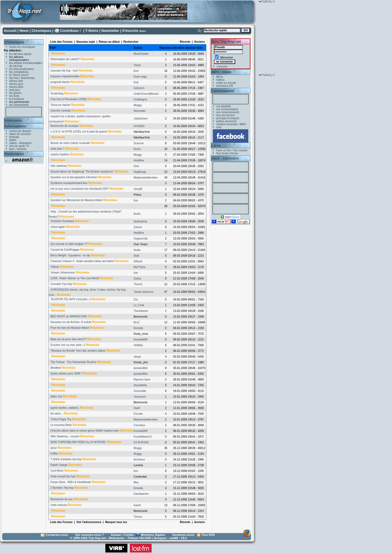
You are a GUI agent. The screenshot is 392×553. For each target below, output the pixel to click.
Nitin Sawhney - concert (65, 436)
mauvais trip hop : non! (64, 71)
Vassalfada (140, 385)
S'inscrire (130, 31)
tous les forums (225, 115)
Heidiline (139, 160)
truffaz (54, 454)
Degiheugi (140, 172)
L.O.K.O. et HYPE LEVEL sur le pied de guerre (79, 132)
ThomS (138, 284)
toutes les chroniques (22, 47)
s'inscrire (222, 67)
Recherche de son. (62, 499)
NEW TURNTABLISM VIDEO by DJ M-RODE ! (79, 442)
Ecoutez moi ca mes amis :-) (68, 345)
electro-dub (16, 81)
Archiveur (139, 460)
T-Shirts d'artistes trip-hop (66, 459)
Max (136, 482)
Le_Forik (139, 305)
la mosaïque (17, 99)
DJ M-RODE (141, 442)
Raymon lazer (142, 380)
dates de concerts (20, 134)
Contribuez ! (71, 31)
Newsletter (110, 31)
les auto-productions (22, 69)
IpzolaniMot (141, 368)
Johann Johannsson (63, 273)
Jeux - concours (225, 158)
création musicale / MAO (231, 124)
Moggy (138, 105)
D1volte (138, 414)
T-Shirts (92, 31)
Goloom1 (139, 88)
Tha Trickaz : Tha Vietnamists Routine (73, 362)
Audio (137, 214)
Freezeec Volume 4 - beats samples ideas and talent (82, 261)
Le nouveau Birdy (61, 425)
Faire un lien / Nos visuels (232, 150)
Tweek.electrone (144, 292)
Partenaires (14, 154)
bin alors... (57, 414)
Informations (15, 126)
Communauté (223, 91)
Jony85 (138, 189)
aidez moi (56, 396)
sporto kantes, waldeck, (65, 408)
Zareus (138, 227)
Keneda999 (141, 340)
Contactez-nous (57, 535)
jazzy (54, 448)
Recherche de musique (65, 126)
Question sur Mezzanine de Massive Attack (77, 200)
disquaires (25, 143)
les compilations (19, 72)
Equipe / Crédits (122, 535)
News (24, 31)
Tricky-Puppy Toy (61, 419)
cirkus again (58, 227)
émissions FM (225, 86)
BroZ (137, 322)
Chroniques (41, 31)
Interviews (13, 120)
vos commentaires (227, 109)
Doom (137, 149)
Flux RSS (208, 535)
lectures (22, 149)
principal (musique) (228, 118)
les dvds (14, 96)
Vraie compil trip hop (63, 476)
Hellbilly (138, 345)
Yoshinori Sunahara (62, 221)
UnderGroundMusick (146, 94)
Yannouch (140, 397)
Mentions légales (153, 535)
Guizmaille (140, 391)
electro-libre (16, 87)
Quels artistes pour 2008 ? (67, 374)
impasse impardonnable (65, 76)
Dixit (136, 166)
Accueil (10, 31)
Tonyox (138, 517)
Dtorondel (140, 111)
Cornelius (139, 425)
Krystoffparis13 (143, 437)
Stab (137, 256)
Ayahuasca (140, 221)
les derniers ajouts (20, 54)
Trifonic (55, 267)
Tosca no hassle (60, 105)
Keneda (138, 328)
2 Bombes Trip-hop (62, 488)
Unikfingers (140, 99)
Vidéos (220, 80)
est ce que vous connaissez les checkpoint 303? (80, 189)
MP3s (220, 77)
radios (13, 143)
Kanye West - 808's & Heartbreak (71, 482)
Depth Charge (59, 465)
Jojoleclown (141, 119)
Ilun (136, 200)
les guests (15, 93)
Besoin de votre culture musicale (70, 143)
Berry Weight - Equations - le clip (70, 255)
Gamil (137, 505)
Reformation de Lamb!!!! (65, 59)
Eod (136, 71)
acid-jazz (15, 90)
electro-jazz (16, 84)
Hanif (137, 408)
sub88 (174, 538)
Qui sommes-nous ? (90, 535)
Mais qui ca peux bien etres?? (69, 339)
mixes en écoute (226, 83)
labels (13, 140)
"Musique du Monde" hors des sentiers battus (78, 351)
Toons (137, 65)
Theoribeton (141, 311)
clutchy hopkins (60, 154)
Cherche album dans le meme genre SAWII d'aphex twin (85, 431)
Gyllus (137, 279)
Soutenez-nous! (184, 535)
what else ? (58, 149)
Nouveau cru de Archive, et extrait (71, 322)
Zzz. (136, 299)
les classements (19, 105)
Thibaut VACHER (139, 538)
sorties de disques (20, 131)
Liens (216, 145)
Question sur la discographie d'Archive (74, 177)
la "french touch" (19, 75)
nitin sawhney (59, 166)
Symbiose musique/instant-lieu (69, 183)
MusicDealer (141, 54)
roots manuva (59, 505)
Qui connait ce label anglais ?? (69, 244)
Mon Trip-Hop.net (226, 42)
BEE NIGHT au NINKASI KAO (69, 316)
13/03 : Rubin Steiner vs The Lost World (75, 278)
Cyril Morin (57, 471)
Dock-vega (140, 77)
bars (12, 149)
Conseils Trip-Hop (61, 284)
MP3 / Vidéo (221, 72)
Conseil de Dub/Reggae (65, 250)
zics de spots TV (19, 146)
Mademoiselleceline (146, 178)
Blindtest (56, 368)
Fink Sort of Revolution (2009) (69, 99)
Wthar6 (138, 261)
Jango (137, 357)
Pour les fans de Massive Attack (70, 328)
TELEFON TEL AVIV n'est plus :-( (71, 299)
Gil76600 (139, 126)
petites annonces (226, 121)
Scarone (139, 143)
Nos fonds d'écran (227, 153)
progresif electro (60, 82)
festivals (14, 137)
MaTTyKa (140, 267)
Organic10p (141, 239)
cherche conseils (61, 111)
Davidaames (141, 494)
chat (219, 127)
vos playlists (223, 106)
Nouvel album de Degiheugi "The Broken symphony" (82, 172)
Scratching (57, 93)
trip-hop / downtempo (22, 78)
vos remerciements (228, 112)
